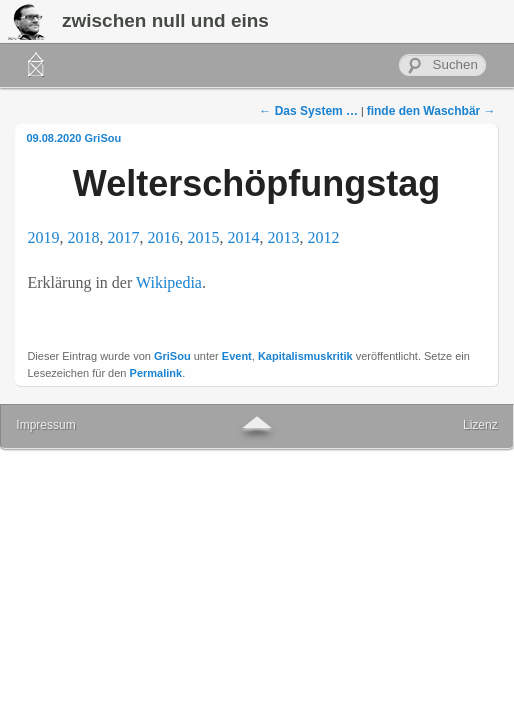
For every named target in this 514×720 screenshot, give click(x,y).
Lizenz (480, 425)
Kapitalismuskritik (305, 356)
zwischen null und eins (165, 20)
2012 (323, 237)
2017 (123, 237)
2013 (283, 237)
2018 (83, 237)
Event (237, 356)
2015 (203, 237)
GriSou (103, 138)
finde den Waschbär (431, 111)
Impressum (45, 425)
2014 (243, 237)
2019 (43, 237)
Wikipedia (169, 282)
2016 (163, 237)
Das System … (308, 111)
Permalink (156, 373)
